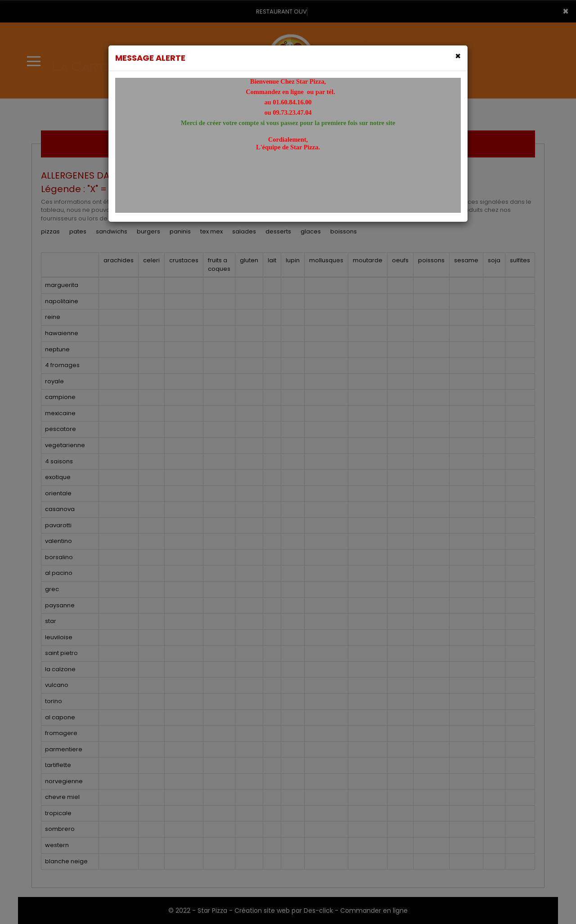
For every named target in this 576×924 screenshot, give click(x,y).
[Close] (458, 56)
